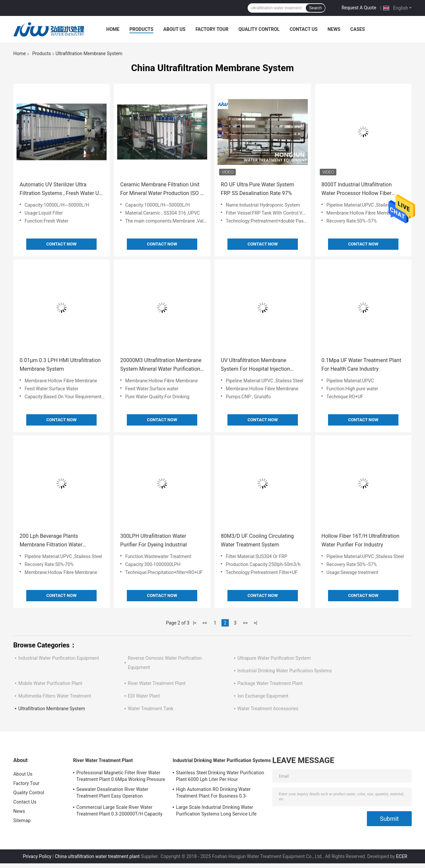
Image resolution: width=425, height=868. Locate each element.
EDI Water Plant (144, 696)
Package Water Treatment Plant (270, 683)
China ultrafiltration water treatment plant (97, 856)
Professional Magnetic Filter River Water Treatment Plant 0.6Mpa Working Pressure (121, 776)
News (334, 29)
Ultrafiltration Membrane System (52, 709)
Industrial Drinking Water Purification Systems (285, 671)
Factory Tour (212, 29)
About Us (174, 29)
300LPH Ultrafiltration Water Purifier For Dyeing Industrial (154, 540)
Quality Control (259, 29)
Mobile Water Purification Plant (50, 683)
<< (205, 623)
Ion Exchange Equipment (263, 696)
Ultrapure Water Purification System (274, 658)
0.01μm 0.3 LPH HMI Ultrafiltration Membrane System (60, 365)
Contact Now (61, 244)
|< (195, 623)
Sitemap (22, 820)
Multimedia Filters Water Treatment (55, 696)
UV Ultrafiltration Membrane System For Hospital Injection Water (255, 365)
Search (315, 8)
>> (245, 623)
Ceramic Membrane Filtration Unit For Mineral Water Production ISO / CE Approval (161, 190)
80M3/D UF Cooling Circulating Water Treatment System (257, 540)
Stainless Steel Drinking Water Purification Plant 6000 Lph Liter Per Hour (220, 776)
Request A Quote (359, 8)
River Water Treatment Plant (157, 683)
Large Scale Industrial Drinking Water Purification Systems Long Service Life (216, 811)
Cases (358, 29)
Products (141, 29)
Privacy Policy (37, 856)
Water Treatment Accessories (268, 709)
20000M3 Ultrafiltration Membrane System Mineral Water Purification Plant (161, 365)
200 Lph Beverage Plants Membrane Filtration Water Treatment (51, 541)
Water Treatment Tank (151, 709)
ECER (402, 856)
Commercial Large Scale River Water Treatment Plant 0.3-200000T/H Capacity (119, 811)
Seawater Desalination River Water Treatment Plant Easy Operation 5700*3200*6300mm (112, 794)
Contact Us (303, 29)
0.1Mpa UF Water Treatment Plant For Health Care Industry (361, 365)
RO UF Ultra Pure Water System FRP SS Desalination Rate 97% (257, 189)
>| (255, 623)
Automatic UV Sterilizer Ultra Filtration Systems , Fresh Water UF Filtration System (61, 190)
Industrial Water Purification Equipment (59, 658)
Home (113, 29)
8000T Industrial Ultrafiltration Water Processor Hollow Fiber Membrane (357, 190)
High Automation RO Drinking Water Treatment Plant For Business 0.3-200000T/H (213, 794)
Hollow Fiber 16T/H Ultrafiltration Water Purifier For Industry (360, 540)
